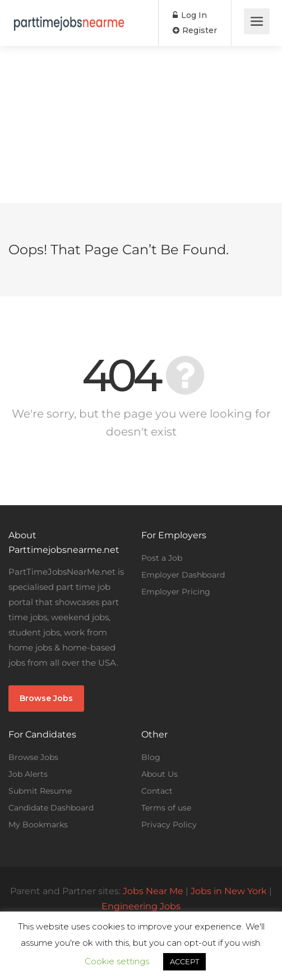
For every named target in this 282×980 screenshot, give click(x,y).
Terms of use (166, 808)
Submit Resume (40, 791)
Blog (151, 757)
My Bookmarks (38, 825)
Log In (190, 15)
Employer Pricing (176, 592)
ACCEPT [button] (184, 961)
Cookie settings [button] (117, 961)
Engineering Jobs (141, 906)
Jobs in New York (229, 891)
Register (195, 30)
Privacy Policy (169, 825)
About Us (160, 774)
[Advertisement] (141, 125)
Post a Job (162, 558)
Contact (157, 791)
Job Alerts (28, 774)
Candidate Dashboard (51, 808)
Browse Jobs (46, 698)
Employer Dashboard (183, 575)
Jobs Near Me (153, 891)
